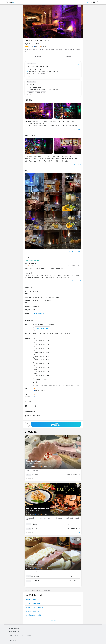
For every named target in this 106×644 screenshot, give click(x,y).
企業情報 (29, 636)
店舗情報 (68, 57)
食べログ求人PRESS (14, 628)
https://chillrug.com (39, 313)
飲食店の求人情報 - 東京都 (34, 615)
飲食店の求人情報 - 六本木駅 (35, 607)
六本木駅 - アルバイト (33, 600)
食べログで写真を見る (74, 251)
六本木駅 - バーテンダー (33, 604)
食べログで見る (76, 280)
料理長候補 (34, 524)
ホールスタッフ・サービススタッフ (38, 67)
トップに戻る (53, 621)
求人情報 (38, 57)
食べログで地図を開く (43, 329)
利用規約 (11, 636)
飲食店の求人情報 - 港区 (33, 611)
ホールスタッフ (35, 475)
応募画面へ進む (56, 424)
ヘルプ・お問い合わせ (14, 631)
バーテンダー (31, 85)
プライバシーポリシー (20, 636)
